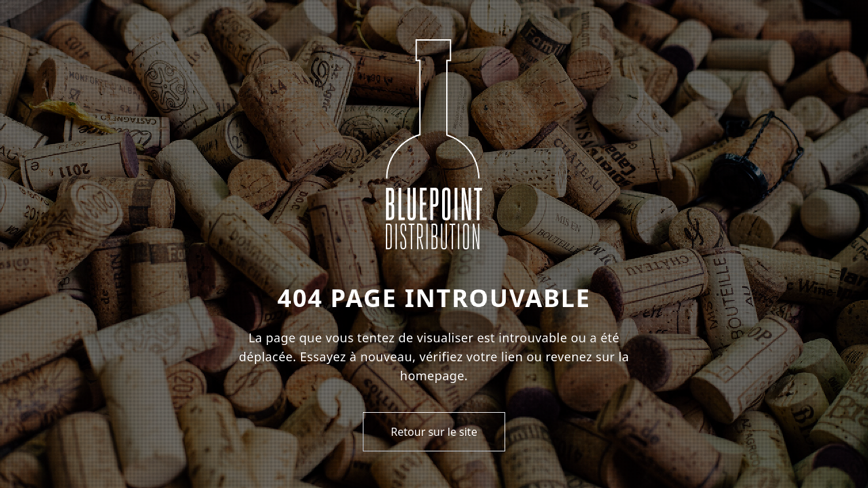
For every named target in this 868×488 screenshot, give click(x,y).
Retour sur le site (434, 432)
